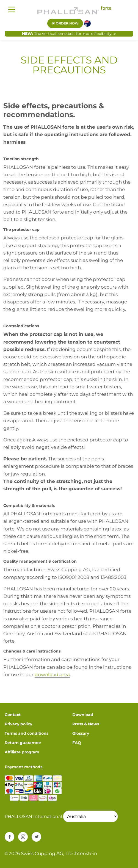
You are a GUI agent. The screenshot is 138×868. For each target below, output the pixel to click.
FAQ (77, 743)
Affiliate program (22, 752)
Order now (65, 23)
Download (83, 715)
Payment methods (24, 767)
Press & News (86, 724)
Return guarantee (23, 743)
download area (52, 675)
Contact (13, 715)
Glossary (81, 733)
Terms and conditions (27, 733)
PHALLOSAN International (33, 816)
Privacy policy (18, 724)
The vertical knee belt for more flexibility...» (75, 34)
